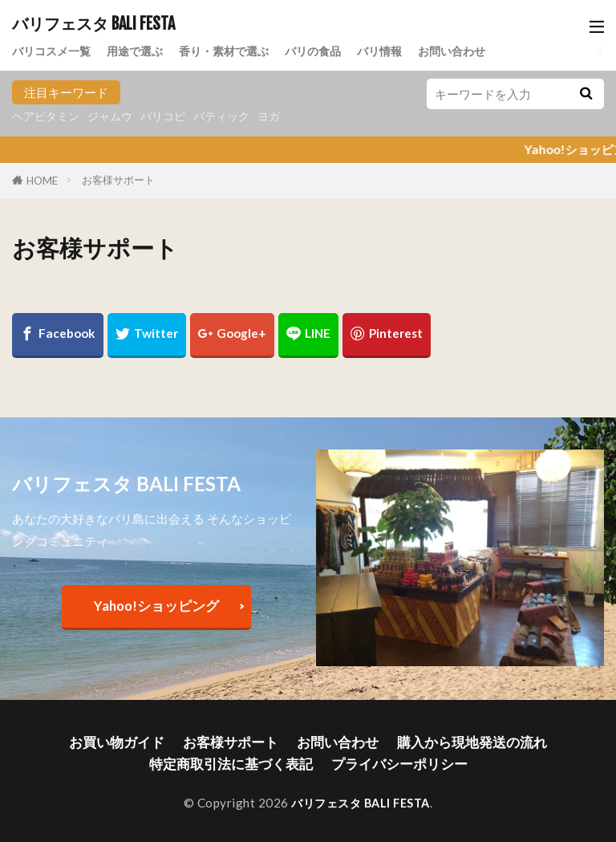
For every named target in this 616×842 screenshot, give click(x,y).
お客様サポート (118, 180)
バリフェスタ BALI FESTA (93, 24)
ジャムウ (116, 116)
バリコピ (172, 116)
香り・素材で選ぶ (237, 50)
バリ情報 (401, 50)
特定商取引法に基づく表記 (239, 761)
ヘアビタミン (48, 116)
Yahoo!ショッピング (156, 605)
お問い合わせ (477, 50)
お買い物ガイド (136, 741)
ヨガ (285, 116)
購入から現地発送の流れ (456, 741)
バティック (235, 116)
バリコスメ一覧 (54, 50)
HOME (42, 181)
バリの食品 (331, 50)
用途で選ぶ (142, 50)
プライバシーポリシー (390, 761)
